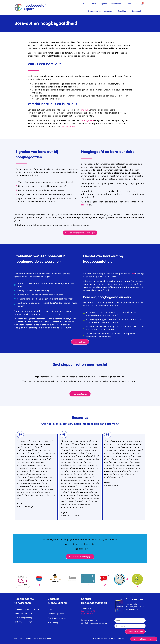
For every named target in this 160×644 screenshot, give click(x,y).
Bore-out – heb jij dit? (23, 613)
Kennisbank (138, 11)
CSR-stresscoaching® (23, 622)
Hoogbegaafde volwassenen (102, 11)
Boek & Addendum (90, 4)
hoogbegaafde (87, 120)
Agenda (104, 4)
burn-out (84, 110)
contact (85, 205)
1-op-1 (50, 609)
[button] (137, 4)
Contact (128, 4)
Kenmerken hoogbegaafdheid (27, 609)
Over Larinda (116, 4)
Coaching (123, 11)
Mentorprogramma (56, 614)
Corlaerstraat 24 (89, 611)
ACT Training (53, 623)
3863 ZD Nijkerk (88, 614)
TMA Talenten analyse (57, 618)
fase (133, 274)
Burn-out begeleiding (23, 618)
